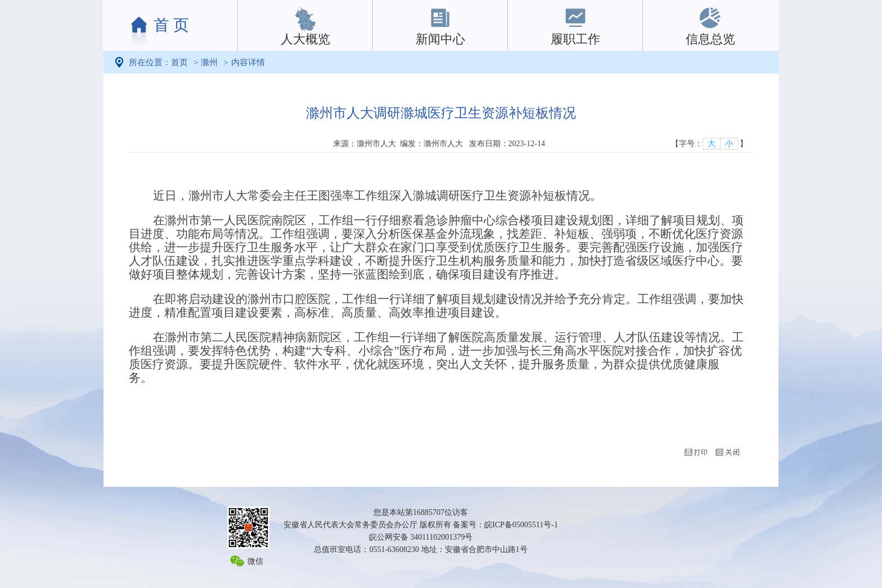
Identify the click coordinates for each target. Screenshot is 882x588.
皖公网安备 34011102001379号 (421, 537)
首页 (179, 62)
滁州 (209, 62)
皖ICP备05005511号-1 (521, 525)
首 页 (171, 25)
